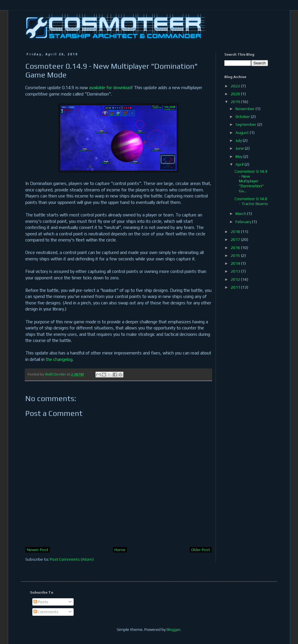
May (239, 156)
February (244, 222)
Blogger (173, 629)
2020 (236, 94)
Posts (41, 602)
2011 (236, 287)
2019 (236, 102)
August (243, 133)
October (243, 117)
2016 (236, 248)
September (246, 124)
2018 (236, 232)
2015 (236, 255)
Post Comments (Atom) (72, 559)
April (240, 164)
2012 (236, 279)
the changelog (59, 359)
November (245, 109)
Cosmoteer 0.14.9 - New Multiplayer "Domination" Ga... (251, 181)
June (240, 148)
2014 (236, 263)
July (239, 140)
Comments (46, 612)
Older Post (201, 550)
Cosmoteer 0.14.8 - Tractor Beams (251, 201)
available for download (110, 88)
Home (120, 550)
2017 (236, 239)
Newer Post (38, 550)
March (241, 214)
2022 (236, 86)
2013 (236, 271)
